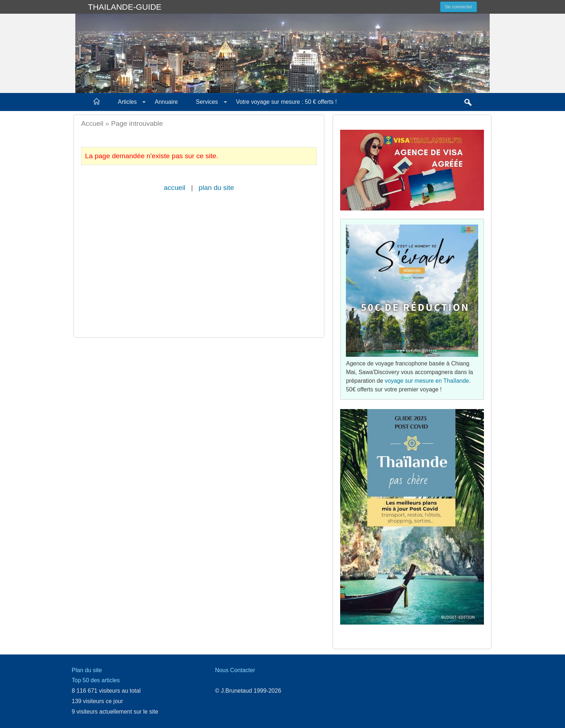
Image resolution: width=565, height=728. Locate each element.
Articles (127, 102)
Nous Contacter (235, 670)
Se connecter (459, 7)
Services (207, 102)
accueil (175, 188)
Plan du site (87, 670)
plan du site (216, 188)
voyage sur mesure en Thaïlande (427, 381)
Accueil (92, 123)
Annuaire (166, 102)
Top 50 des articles (96, 680)
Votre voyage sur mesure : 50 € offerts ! (286, 102)
